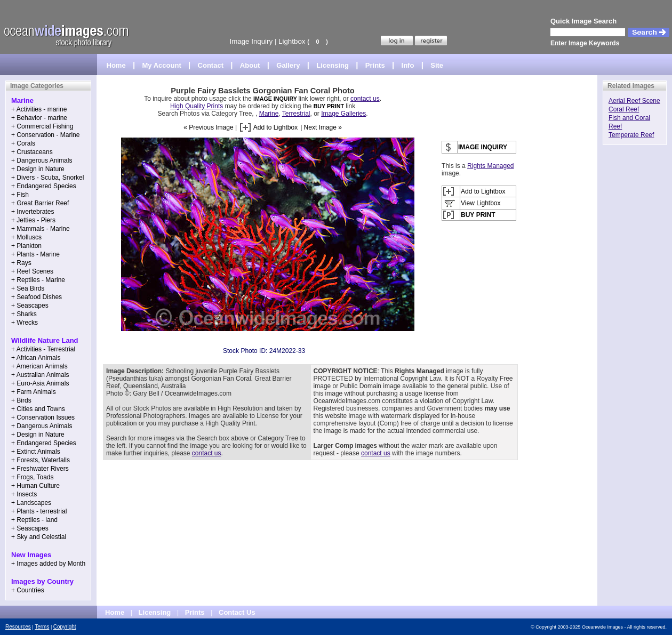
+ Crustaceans (32, 152)
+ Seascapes (30, 306)
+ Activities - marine (39, 109)
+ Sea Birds (28, 288)
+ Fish (20, 195)
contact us (365, 99)
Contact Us (237, 612)
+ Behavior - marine (39, 118)
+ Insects (24, 494)
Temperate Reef (631, 135)
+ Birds (21, 400)
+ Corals (23, 143)
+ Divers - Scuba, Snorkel (47, 178)
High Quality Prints (197, 106)
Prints (375, 65)
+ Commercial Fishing (42, 126)
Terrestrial (296, 114)
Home (116, 65)
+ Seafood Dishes (37, 297)
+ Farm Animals (34, 392)
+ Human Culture (35, 486)
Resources (18, 627)
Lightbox (292, 41)
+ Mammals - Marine (41, 229)
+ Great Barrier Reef (40, 203)
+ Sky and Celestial (39, 537)
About (250, 65)
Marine (269, 114)
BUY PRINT (329, 106)
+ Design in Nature (38, 169)
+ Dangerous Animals (42, 160)
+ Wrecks (25, 323)
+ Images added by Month (48, 564)
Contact (211, 65)
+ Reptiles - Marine (38, 280)
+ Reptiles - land (34, 520)
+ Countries (28, 590)
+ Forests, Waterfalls (41, 460)
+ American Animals (39, 366)
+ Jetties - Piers (33, 220)
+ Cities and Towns (38, 409)
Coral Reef (624, 109)
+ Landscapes (31, 503)
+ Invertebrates (33, 212)
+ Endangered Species (44, 186)
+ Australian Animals (40, 375)
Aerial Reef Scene (634, 101)
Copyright (65, 627)
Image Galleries (343, 114)
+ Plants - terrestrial (39, 511)
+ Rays (21, 263)
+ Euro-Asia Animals (40, 383)
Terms (42, 627)
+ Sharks (24, 314)
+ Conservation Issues (43, 417)
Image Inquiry (251, 41)
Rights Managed (490, 166)
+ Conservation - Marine (45, 135)
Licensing (333, 65)
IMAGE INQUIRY (276, 99)
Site (437, 65)
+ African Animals (36, 358)
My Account (162, 65)
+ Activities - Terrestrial (43, 349)
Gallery (288, 65)
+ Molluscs (26, 237)
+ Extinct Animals (36, 452)
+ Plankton (26, 246)
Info (408, 65)
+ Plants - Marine (35, 254)
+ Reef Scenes (32, 271)
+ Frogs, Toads (33, 477)
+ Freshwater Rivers (40, 469)
